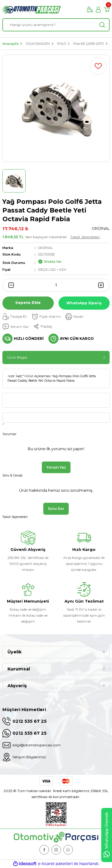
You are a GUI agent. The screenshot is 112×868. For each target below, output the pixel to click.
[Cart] (107, 10)
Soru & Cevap (12, 475)
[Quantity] (56, 285)
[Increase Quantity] (103, 285)
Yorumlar (9, 434)
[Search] (56, 25)
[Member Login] (98, 10)
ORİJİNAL (45, 248)
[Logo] (32, 10)
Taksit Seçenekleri (85, 237)
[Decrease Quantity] (9, 285)
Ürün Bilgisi (17, 357)
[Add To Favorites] (98, 66)
